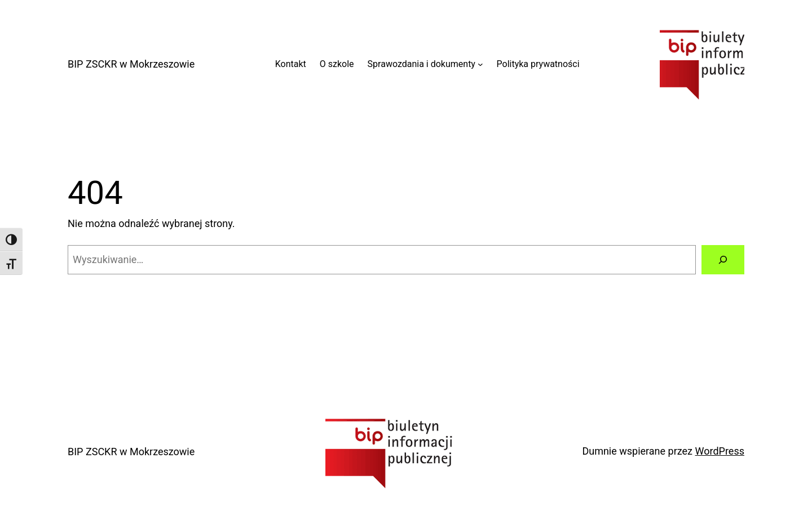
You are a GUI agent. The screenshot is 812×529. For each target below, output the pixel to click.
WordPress (720, 451)
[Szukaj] (723, 260)
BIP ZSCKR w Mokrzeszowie (131, 64)
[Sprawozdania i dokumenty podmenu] (480, 64)
